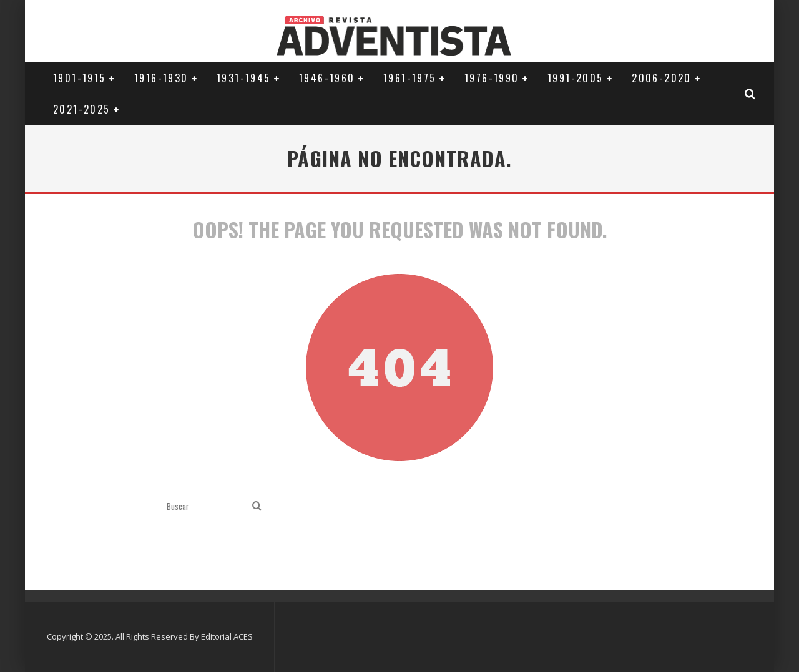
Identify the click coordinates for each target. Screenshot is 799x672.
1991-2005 (576, 78)
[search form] (207, 506)
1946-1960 (327, 78)
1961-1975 (410, 78)
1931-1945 (244, 78)
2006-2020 (662, 78)
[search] (257, 506)
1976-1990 (492, 78)
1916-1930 (161, 78)
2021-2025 (82, 109)
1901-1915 (80, 78)
